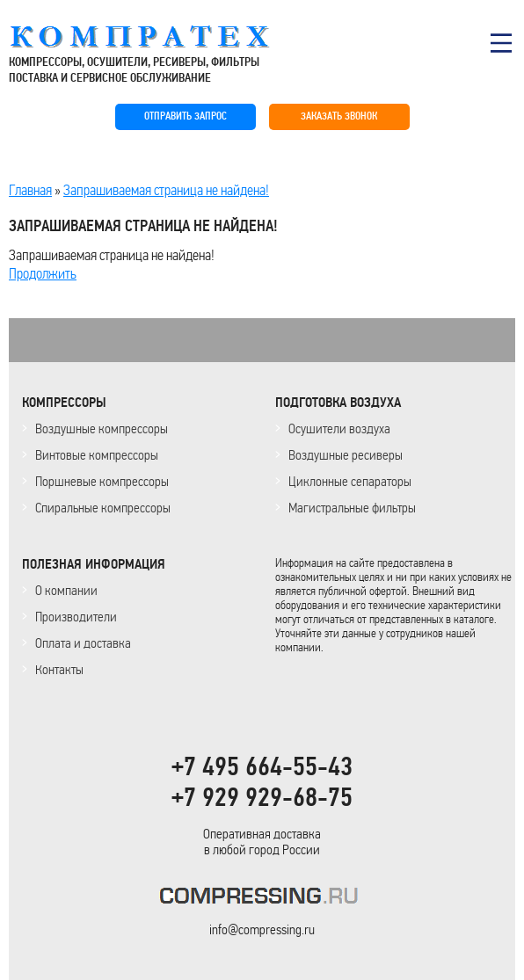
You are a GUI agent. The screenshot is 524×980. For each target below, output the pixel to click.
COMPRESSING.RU (156, 37)
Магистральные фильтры (352, 508)
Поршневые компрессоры (102, 481)
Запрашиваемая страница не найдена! (166, 190)
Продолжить (43, 273)
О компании (66, 590)
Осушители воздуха (339, 428)
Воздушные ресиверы (346, 455)
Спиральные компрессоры (103, 508)
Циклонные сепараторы (350, 481)
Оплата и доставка (83, 643)
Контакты (59, 669)
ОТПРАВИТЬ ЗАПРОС (186, 116)
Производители (76, 617)
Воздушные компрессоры (102, 428)
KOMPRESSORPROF (262, 899)
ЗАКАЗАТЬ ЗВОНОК (339, 116)
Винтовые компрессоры (97, 455)
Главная (30, 190)
